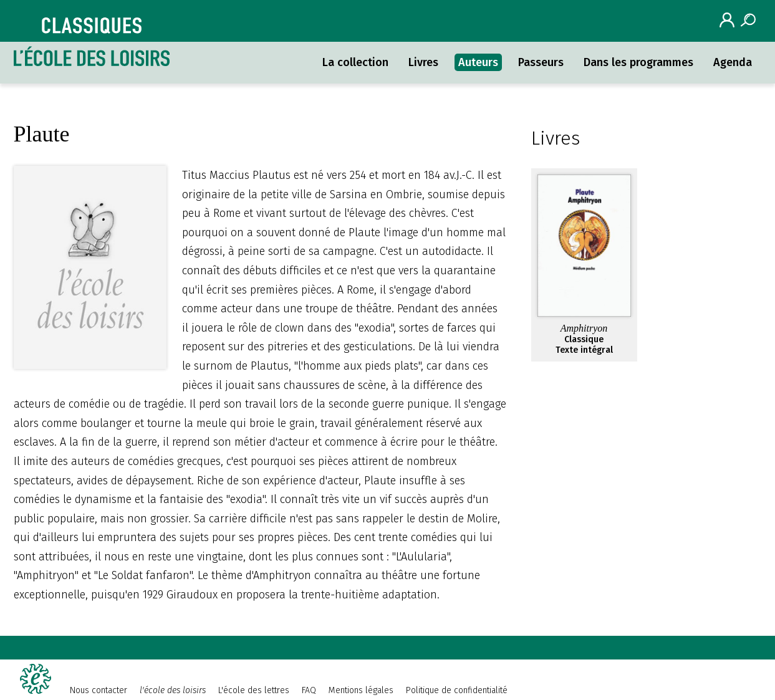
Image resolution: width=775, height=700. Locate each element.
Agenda (733, 62)
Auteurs (478, 62)
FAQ (309, 690)
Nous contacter (99, 690)
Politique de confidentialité (457, 690)
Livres (423, 62)
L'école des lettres (254, 690)
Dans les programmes (638, 62)
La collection (355, 62)
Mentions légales (361, 690)
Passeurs (541, 62)
